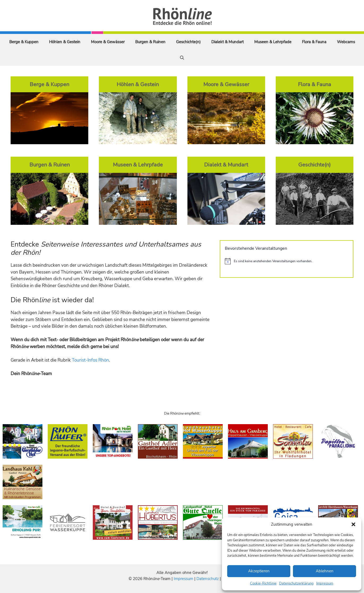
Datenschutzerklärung (296, 583)
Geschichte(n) (188, 42)
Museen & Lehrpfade (273, 42)
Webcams (346, 42)
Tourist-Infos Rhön (90, 360)
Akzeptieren (259, 571)
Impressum (325, 583)
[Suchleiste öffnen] (182, 58)
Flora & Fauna (314, 42)
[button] (353, 524)
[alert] (287, 261)
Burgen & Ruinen (150, 42)
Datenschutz (208, 579)
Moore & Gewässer (108, 42)
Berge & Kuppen (24, 42)
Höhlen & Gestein (65, 42)
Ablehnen (325, 571)
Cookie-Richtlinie (263, 583)
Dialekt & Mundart (227, 42)
